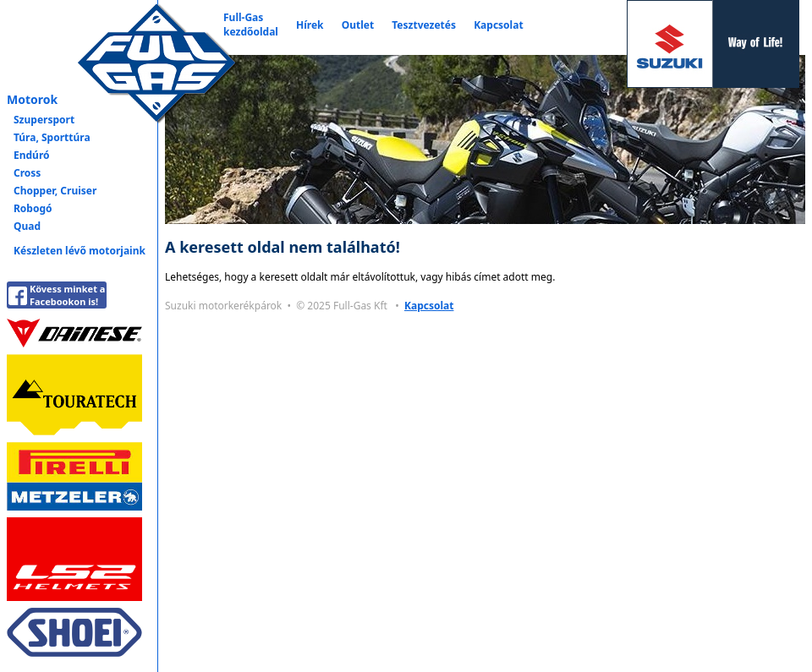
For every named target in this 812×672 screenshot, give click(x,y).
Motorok (32, 99)
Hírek (310, 25)
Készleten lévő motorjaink (80, 251)
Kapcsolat (498, 25)
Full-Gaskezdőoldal (251, 25)
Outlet (358, 25)
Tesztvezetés (424, 25)
